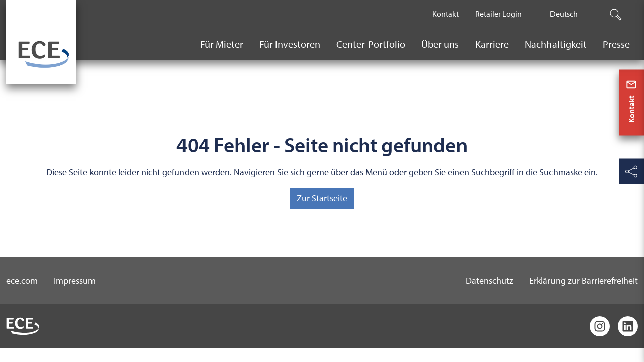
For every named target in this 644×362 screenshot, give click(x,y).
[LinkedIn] (628, 326)
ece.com (22, 280)
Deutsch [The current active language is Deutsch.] (564, 14)
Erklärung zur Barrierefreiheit (584, 280)
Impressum (75, 280)
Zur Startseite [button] (322, 198)
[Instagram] (600, 326)
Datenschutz (489, 280)
